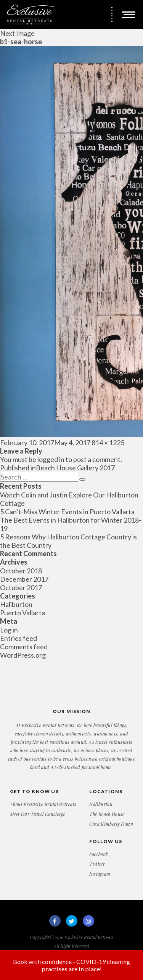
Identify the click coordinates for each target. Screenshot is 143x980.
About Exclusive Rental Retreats (43, 804)
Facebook (99, 854)
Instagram (100, 874)
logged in (51, 459)
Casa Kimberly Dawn (111, 824)
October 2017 (21, 587)
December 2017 (24, 579)
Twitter (97, 864)
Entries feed (18, 638)
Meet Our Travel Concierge (38, 814)
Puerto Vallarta (22, 613)
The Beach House (107, 814)
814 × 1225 (108, 443)
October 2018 (21, 571)
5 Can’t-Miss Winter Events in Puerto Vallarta (67, 512)
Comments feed (24, 647)
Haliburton (16, 604)
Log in (9, 630)
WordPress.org (23, 655)
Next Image (17, 33)
